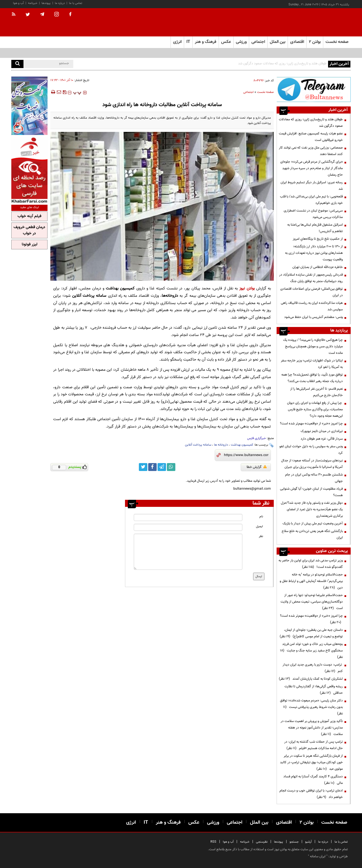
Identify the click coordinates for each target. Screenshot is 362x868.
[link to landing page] (322, 22)
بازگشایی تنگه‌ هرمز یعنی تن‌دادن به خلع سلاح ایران (312, 534)
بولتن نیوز (247, 288)
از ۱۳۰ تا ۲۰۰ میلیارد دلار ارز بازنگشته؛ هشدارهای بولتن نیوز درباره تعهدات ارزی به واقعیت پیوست (314, 253)
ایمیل (259, 526)
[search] (17, 64)
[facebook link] (152, 467)
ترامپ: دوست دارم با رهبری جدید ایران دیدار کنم (313, 668)
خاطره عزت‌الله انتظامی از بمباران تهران (318, 267)
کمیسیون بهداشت (242, 445)
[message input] (188, 552)
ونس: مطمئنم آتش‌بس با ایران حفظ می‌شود (313, 317)
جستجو (294, 842)
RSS (213, 842)
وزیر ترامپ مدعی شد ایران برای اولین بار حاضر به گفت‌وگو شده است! (311, 564)
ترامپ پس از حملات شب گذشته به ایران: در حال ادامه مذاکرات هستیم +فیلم (313, 745)
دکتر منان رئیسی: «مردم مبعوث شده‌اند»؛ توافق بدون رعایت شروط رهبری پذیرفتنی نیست (311, 707)
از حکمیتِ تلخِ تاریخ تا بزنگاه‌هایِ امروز (318, 239)
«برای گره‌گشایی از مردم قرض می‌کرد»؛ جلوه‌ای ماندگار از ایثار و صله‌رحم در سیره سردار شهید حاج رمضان (312, 168)
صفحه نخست (337, 42)
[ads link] (314, 89)
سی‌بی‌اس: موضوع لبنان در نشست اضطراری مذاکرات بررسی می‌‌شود (313, 214)
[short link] (246, 455)
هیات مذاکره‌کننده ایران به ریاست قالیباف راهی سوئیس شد (312, 306)
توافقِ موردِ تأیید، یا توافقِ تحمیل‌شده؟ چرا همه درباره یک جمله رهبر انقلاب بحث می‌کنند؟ (312, 378)
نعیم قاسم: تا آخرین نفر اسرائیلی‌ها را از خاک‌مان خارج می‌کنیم (316, 392)
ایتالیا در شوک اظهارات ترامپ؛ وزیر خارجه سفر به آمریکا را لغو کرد (312, 364)
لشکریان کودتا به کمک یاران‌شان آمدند (311, 679)
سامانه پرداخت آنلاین (198, 445)
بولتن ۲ (315, 42)
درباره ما (60, 3)
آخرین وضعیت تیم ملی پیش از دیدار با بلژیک (313, 524)
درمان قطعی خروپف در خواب (29, 230)
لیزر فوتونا (30, 245)
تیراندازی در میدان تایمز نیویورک (322, 431)
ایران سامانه (318, 856)
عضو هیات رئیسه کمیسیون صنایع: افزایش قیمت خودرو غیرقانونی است (311, 137)
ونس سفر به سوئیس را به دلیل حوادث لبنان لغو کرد (311, 450)
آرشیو (308, 842)
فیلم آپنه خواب (29, 216)
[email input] (188, 527)
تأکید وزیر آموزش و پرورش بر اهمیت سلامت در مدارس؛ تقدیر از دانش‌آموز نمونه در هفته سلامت (312, 728)
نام (261, 517)
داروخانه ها (221, 445)
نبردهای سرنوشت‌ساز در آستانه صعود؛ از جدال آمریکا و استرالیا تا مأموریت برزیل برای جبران (312, 464)
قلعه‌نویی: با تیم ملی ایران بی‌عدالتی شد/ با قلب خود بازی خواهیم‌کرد (311, 200)
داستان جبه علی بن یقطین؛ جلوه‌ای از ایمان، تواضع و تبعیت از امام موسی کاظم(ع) (311, 633)
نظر (261, 536)
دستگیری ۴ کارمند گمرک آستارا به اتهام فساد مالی (313, 780)
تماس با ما (76, 3)
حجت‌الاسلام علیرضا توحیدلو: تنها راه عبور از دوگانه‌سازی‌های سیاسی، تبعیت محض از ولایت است (312, 602)
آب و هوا (18, 3)
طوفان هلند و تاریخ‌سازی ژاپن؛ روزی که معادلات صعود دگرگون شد (282, 64)
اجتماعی (248, 92)
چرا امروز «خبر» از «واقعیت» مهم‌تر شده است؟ (311, 424)
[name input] (188, 517)
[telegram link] (162, 467)
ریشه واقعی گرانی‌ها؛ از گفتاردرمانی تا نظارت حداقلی (314, 690)
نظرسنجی (262, 842)
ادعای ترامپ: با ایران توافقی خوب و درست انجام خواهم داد (311, 794)
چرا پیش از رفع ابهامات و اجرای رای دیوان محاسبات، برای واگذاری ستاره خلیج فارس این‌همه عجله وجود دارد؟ (315, 409)
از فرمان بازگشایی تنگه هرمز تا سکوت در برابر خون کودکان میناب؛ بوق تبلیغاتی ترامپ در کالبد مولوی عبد (311, 762)
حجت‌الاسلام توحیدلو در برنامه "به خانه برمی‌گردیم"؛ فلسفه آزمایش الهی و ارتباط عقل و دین (311, 581)
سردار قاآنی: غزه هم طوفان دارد (322, 439)
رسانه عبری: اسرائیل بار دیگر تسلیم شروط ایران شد (312, 186)
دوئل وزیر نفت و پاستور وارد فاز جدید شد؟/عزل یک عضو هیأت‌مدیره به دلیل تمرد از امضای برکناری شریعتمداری (312, 509)
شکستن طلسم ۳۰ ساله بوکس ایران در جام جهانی (314, 478)
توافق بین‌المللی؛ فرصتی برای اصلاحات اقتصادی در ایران (312, 292)
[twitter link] (143, 467)
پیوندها (46, 3)
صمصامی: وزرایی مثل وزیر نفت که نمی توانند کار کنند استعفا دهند (311, 151)
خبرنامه (33, 3)
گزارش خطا (257, 467)
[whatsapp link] (171, 467)
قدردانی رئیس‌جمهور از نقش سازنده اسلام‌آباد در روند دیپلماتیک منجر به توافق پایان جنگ (311, 278)
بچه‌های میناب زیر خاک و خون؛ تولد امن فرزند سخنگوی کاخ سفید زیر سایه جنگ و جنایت (311, 651)
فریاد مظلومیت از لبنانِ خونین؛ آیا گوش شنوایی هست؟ (311, 492)
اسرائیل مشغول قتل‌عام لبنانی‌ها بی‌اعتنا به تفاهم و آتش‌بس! (315, 228)
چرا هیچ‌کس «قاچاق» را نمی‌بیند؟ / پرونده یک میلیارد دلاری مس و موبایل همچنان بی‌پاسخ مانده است (313, 346)
